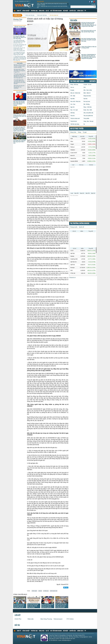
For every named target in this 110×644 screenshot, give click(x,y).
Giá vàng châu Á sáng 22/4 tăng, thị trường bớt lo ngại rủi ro (19, 71)
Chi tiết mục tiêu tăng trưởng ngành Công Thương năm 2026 (61, 606)
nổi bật (40, 591)
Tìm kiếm (93, 4)
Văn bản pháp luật (54, 15)
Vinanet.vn (72, 278)
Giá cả (47, 11)
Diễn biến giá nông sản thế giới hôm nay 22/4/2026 (19, 87)
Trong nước (74, 227)
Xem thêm (85, 11)
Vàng (79, 132)
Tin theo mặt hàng (77, 81)
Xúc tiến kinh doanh (56, 11)
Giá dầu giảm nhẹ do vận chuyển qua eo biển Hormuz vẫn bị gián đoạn (19, 49)
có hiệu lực (46, 591)
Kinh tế (19, 11)
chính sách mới (54, 591)
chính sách (34, 591)
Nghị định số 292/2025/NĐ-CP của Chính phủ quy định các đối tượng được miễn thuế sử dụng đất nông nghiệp (89, 57)
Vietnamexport (58, 619)
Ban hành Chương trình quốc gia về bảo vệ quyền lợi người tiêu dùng (89, 40)
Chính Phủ (18, 619)
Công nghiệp (26, 11)
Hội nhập (66, 11)
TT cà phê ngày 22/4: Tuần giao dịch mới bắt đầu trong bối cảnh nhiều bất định (19, 82)
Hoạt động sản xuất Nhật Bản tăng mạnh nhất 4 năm (19, 142)
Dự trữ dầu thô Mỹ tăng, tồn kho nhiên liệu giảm (20, 45)
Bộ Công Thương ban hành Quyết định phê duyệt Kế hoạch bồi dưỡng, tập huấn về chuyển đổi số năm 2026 (20, 607)
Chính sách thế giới (30, 15)
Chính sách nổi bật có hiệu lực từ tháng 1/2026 (89, 47)
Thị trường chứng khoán (80, 224)
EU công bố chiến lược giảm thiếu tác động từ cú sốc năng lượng (20, 37)
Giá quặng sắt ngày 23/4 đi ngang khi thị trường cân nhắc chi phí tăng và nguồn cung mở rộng (19, 129)
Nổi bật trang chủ (20, 27)
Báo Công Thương (46, 619)
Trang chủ (15, 11)
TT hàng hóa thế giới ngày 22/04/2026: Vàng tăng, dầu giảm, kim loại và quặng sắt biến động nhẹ (20, 58)
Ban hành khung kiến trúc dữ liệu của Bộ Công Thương (33, 606)
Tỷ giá (85, 132)
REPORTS (93, 81)
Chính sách (80, 11)
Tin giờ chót (40, 1)
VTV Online (70, 619)
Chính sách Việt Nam (42, 15)
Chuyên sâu (73, 11)
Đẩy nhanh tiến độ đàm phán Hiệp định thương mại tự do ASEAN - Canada (52, 4)
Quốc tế (82, 227)
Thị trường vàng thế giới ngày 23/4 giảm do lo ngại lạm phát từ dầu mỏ (19, 42)
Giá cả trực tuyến (77, 129)
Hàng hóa (42, 11)
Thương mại (34, 11)
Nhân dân (31, 619)
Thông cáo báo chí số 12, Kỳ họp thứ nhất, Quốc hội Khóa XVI (52, 7)
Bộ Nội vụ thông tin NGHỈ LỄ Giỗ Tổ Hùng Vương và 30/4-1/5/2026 (20, 66)
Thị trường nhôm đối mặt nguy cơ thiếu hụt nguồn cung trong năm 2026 (19, 53)
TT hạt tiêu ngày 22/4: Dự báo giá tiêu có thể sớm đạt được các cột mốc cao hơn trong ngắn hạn (20, 76)
